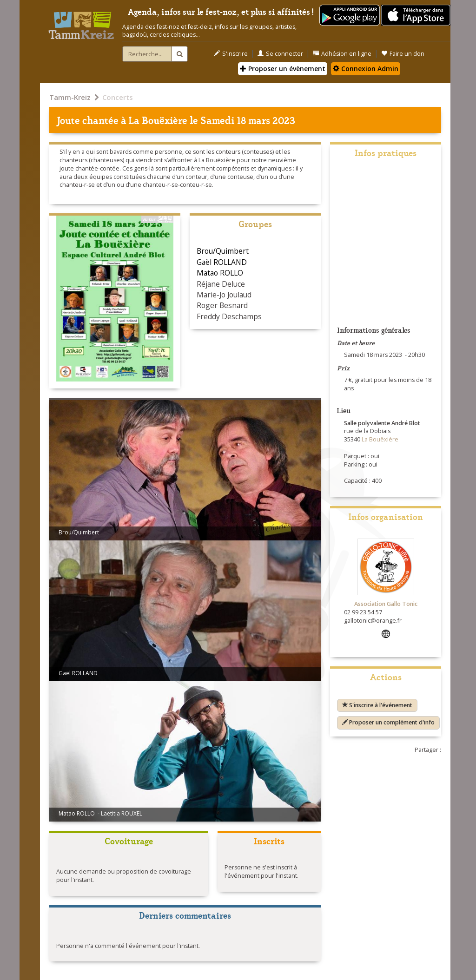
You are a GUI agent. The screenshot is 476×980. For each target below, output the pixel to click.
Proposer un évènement (283, 69)
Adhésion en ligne (342, 54)
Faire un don (403, 54)
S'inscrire (231, 54)
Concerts (118, 97)
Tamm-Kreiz (70, 97)
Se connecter (280, 54)
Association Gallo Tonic (386, 604)
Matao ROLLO (220, 273)
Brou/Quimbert (223, 251)
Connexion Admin (366, 69)
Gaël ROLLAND (222, 262)
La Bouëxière (158, 120)
